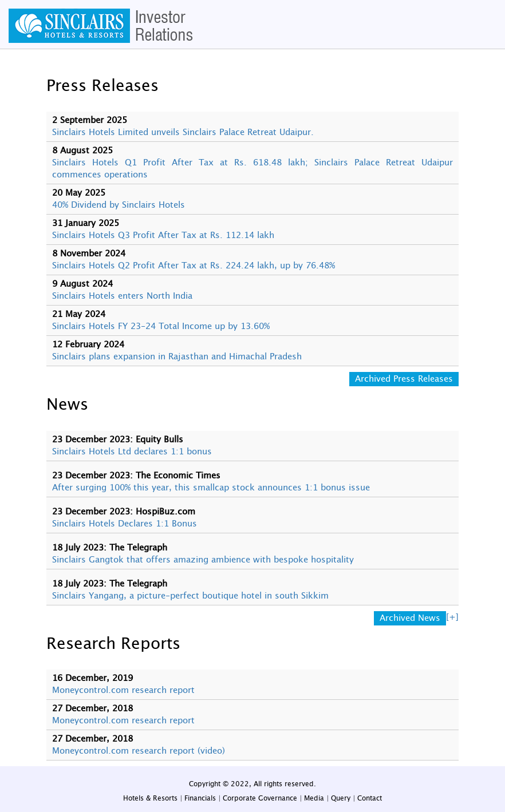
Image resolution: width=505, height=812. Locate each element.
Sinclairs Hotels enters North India (122, 296)
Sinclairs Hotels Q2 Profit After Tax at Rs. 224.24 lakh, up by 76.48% (194, 266)
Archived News (410, 618)
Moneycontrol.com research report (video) (139, 751)
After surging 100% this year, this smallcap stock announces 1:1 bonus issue (211, 488)
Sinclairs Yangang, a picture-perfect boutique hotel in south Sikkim (190, 596)
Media (314, 798)
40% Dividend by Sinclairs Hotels (119, 205)
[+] (452, 617)
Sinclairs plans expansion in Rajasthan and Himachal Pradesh (177, 357)
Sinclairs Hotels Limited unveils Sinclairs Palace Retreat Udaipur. (183, 132)
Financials (200, 798)
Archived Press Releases (404, 379)
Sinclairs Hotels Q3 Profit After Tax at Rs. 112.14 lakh (163, 235)
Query (341, 798)
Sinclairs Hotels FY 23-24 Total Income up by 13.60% (161, 326)
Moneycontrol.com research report (123, 690)
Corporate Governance (260, 798)
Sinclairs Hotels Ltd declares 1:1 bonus (132, 452)
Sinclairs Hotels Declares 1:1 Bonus (125, 524)
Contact (370, 798)
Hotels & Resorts (150, 798)
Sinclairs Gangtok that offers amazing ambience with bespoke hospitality (203, 560)
